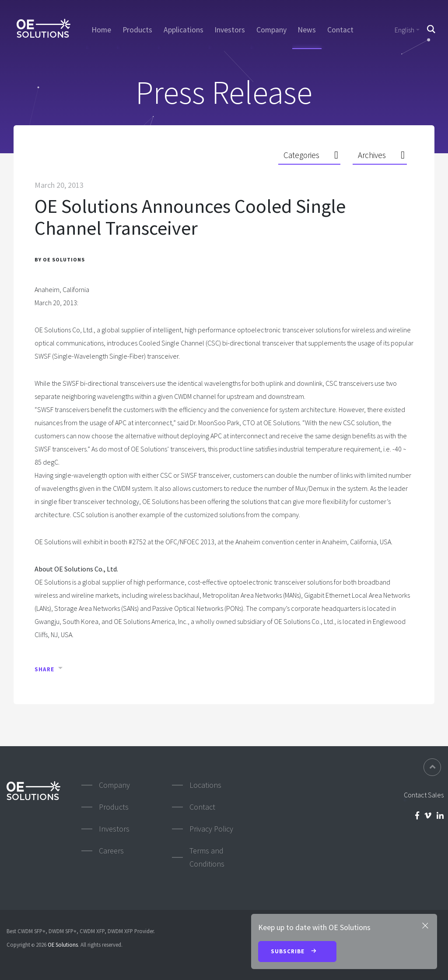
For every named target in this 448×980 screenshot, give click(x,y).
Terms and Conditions (207, 857)
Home (101, 30)
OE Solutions (63, 945)
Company (271, 30)
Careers (111, 851)
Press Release (224, 92)
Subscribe (297, 952)
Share (44, 669)
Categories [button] (301, 155)
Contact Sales (424, 795)
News (307, 30)
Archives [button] (372, 155)
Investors (230, 30)
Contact (340, 30)
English (404, 30)
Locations (205, 785)
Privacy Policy (211, 829)
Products (137, 30)
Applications (184, 30)
